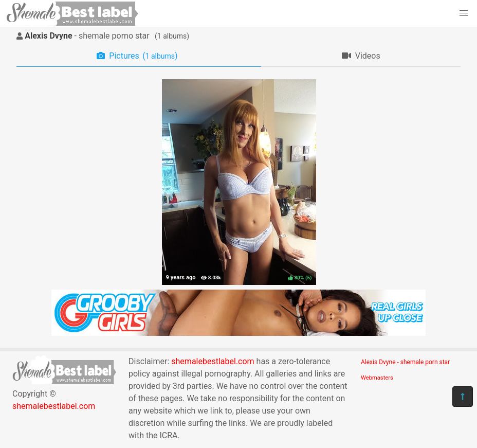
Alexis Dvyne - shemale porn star (405, 362)
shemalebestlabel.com (54, 406)
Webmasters (377, 378)
